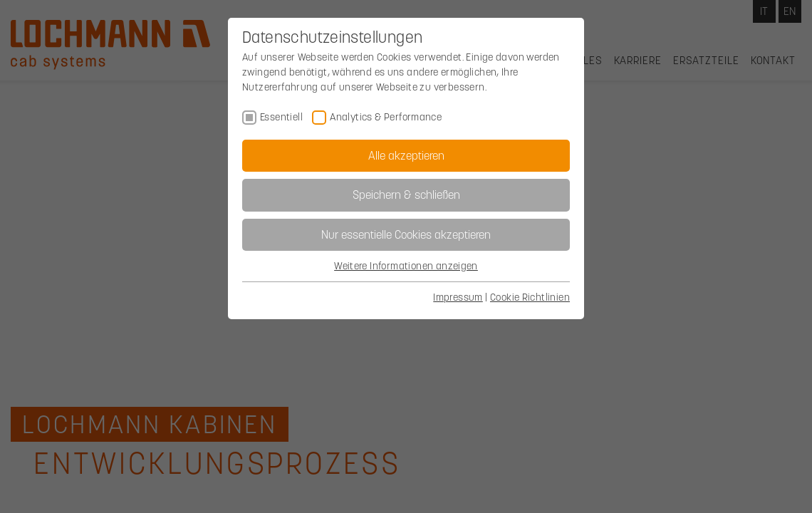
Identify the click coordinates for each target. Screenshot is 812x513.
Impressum (458, 297)
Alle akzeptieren (406, 155)
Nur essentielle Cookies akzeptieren (406, 234)
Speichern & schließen (406, 195)
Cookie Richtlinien (530, 297)
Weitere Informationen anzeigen (406, 266)
